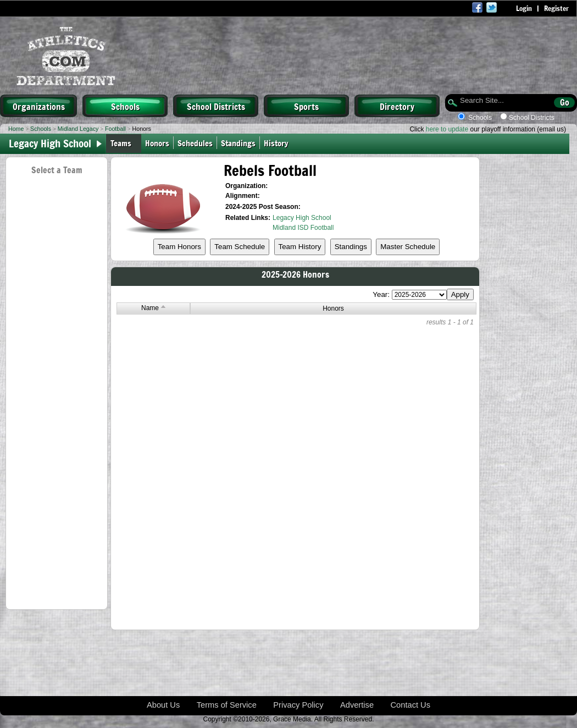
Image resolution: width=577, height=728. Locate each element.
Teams (121, 143)
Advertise (357, 705)
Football (115, 129)
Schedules (195, 143)
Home (16, 129)
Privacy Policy (298, 705)
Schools (125, 106)
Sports (306, 106)
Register (556, 8)
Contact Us (411, 705)
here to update (447, 129)
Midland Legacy (78, 129)
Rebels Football (270, 170)
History (278, 143)
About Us (163, 705)
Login (524, 8)
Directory (397, 106)
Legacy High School (302, 218)
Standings (238, 143)
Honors (157, 143)
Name (153, 308)
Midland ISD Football (303, 228)
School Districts (216, 106)
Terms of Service (227, 705)
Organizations (39, 106)
